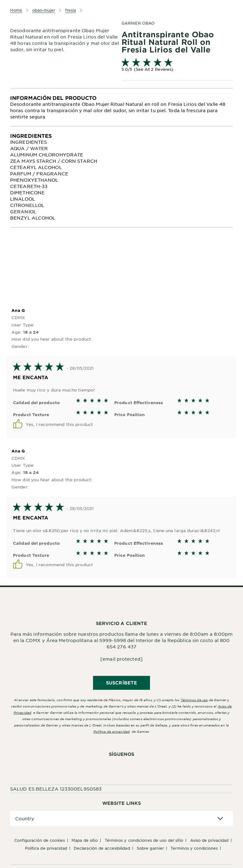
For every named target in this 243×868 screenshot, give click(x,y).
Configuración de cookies (40, 840)
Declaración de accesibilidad (102, 848)
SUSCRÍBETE (121, 683)
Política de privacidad (112, 731)
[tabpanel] (121, 107)
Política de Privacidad (46, 848)
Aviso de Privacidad (209, 840)
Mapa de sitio (85, 840)
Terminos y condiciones (194, 848)
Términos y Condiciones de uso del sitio (144, 840)
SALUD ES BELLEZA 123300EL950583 (56, 789)
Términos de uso (194, 700)
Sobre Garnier (150, 848)
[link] (177, 66)
